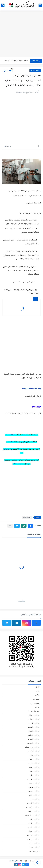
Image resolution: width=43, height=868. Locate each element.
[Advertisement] (21, 34)
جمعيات (36, 699)
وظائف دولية (34, 775)
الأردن (37, 695)
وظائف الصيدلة (33, 739)
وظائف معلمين (34, 827)
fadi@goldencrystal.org (31, 389)
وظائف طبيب (34, 787)
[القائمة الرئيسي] (40, 5)
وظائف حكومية (33, 763)
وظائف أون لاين (33, 751)
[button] (30, 526)
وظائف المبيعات (33, 743)
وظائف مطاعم (34, 823)
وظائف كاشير (34, 799)
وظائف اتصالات (33, 719)
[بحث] (3, 5)
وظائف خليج (34, 771)
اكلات (37, 691)
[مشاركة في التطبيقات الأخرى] (10, 526)
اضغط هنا (10, 435)
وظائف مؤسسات (33, 807)
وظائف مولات (34, 843)
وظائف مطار (34, 819)
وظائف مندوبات (33, 831)
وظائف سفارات (33, 715)
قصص (37, 707)
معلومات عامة (34, 711)
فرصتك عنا (18, 464)
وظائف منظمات (33, 835)
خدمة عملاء (35, 703)
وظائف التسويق (33, 727)
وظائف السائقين (33, 735)
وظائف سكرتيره (33, 779)
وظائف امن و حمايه (32, 747)
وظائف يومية (34, 847)
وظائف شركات (33, 783)
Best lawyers (34, 851)
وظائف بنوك (34, 755)
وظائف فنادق (34, 795)
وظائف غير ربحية (33, 791)
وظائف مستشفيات (32, 815)
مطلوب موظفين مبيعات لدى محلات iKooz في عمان (15, 61)
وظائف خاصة (35, 71)
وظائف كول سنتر (33, 803)
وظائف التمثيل (34, 731)
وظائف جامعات (33, 759)
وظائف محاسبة (33, 811)
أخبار (37, 687)
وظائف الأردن (34, 723)
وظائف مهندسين (33, 839)
